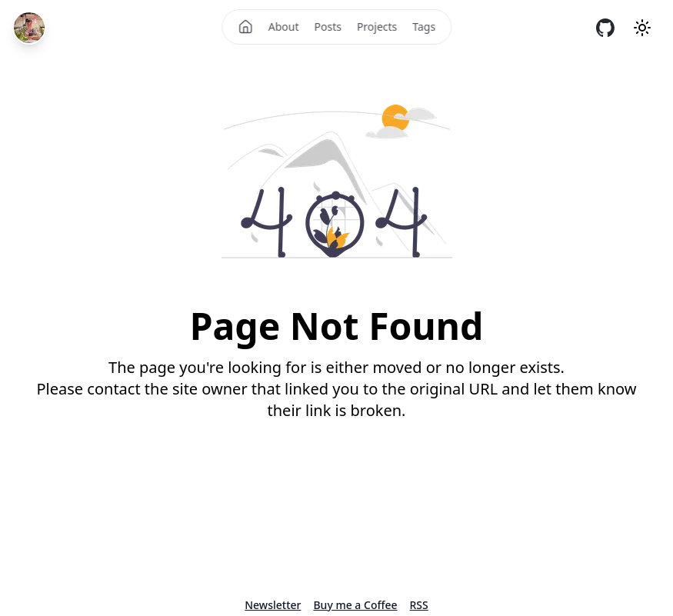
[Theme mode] (642, 28)
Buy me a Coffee (355, 605)
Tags (424, 27)
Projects (377, 27)
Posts (328, 27)
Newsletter (273, 605)
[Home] (245, 27)
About (284, 27)
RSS (419, 605)
